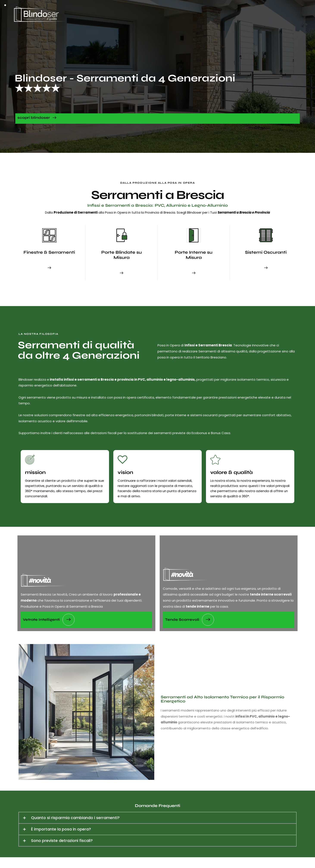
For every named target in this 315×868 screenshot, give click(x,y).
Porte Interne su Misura (194, 255)
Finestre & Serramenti (49, 252)
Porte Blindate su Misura (122, 255)
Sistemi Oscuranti (266, 252)
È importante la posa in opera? (61, 829)
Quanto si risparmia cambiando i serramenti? (75, 818)
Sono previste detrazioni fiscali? (62, 841)
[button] (157, 818)
